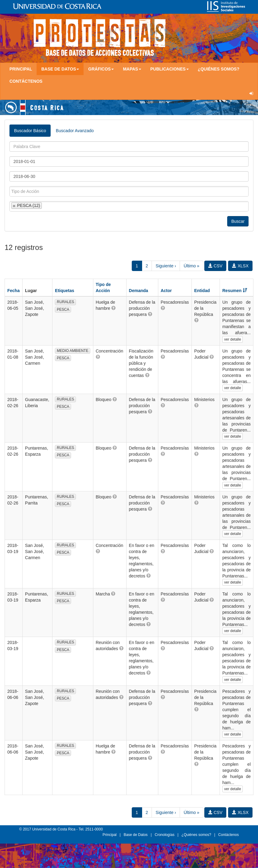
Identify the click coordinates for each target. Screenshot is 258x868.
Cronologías (165, 835)
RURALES (65, 302)
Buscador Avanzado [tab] (75, 131)
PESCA (63, 309)
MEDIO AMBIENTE (72, 351)
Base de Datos (136, 835)
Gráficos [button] (101, 69)
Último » (191, 266)
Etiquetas (64, 291)
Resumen (235, 291)
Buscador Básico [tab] (30, 131)
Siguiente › (166, 266)
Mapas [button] (132, 69)
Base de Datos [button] (60, 69)
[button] (113, 308)
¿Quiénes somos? (219, 69)
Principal (21, 69)
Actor (166, 291)
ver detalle (233, 339)
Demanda (139, 291)
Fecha (13, 291)
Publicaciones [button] (170, 69)
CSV (215, 266)
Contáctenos (26, 81)
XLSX (240, 266)
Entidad (202, 291)
